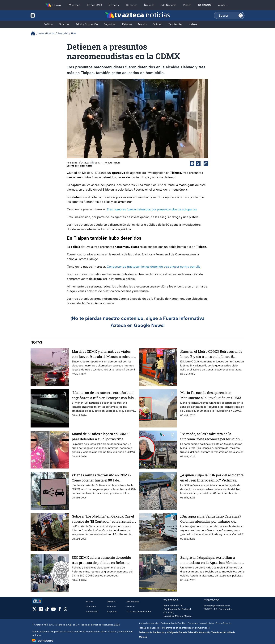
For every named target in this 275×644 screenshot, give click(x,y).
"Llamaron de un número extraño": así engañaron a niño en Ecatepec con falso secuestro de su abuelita (104, 395)
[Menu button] (46, 15)
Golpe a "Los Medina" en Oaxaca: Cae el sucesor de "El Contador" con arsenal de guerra (104, 519)
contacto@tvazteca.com (217, 606)
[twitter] (34, 610)
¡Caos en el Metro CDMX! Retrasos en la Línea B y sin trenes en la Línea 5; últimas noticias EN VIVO (211, 354)
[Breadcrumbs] (34, 33)
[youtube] (53, 610)
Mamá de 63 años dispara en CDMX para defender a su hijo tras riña (100, 436)
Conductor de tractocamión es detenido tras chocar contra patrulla (154, 267)
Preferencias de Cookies (174, 623)
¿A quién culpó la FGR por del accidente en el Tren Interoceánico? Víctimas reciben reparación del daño (212, 478)
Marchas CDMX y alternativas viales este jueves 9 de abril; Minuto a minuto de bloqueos (103, 354)
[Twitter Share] (198, 164)
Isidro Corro (86, 166)
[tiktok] (47, 610)
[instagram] (41, 610)
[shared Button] (206, 164)
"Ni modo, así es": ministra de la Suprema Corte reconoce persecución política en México (210, 436)
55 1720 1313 (210, 609)
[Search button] (241, 15)
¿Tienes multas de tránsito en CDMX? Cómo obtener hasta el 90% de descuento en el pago (102, 478)
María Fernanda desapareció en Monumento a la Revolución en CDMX (211, 395)
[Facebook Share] (192, 164)
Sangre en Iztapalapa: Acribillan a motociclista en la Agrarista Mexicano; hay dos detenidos (211, 560)
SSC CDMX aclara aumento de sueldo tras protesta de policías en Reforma (101, 560)
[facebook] (60, 610)
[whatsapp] (66, 610)
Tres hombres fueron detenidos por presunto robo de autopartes (152, 209)
